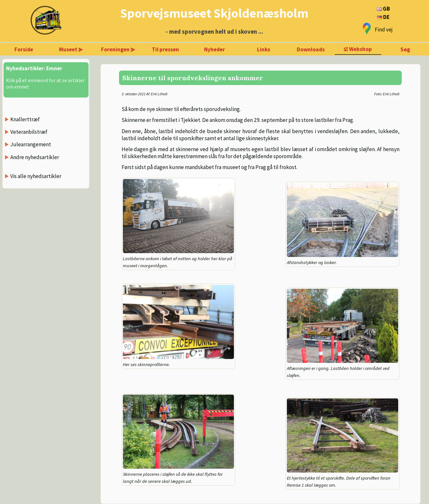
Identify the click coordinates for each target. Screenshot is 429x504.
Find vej (384, 30)
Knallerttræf (25, 119)
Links (264, 49)
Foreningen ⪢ (118, 49)
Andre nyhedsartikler (35, 157)
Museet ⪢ (71, 49)
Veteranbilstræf (29, 132)
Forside (24, 49)
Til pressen (165, 49)
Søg (405, 49)
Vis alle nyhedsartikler (36, 176)
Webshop (360, 49)
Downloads (311, 49)
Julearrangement (31, 144)
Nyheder (214, 49)
